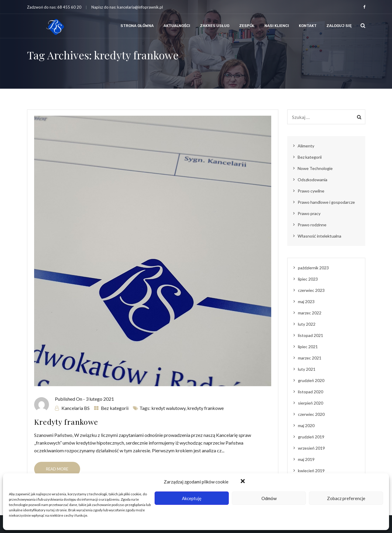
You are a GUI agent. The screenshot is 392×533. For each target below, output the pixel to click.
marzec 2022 (310, 313)
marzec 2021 (310, 358)
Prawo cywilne (311, 191)
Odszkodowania (312, 180)
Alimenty (306, 146)
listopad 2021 (311, 335)
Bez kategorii (115, 408)
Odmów (269, 498)
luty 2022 (307, 324)
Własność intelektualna (319, 236)
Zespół (247, 26)
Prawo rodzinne (312, 225)
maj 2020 (306, 425)
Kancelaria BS (76, 408)
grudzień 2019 (311, 437)
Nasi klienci (277, 26)
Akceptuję (192, 498)
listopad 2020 (311, 392)
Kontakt (308, 26)
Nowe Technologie (315, 168)
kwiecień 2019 (311, 471)
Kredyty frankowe (66, 422)
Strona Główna (137, 26)
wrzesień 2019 (311, 448)
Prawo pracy (309, 213)
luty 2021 (307, 369)
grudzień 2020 (311, 380)
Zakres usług (215, 26)
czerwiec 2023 (311, 290)
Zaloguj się (339, 26)
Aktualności (177, 26)
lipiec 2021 (308, 347)
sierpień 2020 (311, 403)
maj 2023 (306, 301)
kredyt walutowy (168, 408)
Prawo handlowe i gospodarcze (326, 202)
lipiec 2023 (308, 279)
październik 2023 (313, 268)
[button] (243, 482)
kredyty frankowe (205, 408)
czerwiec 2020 (311, 414)
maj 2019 (306, 459)
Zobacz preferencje (346, 498)
